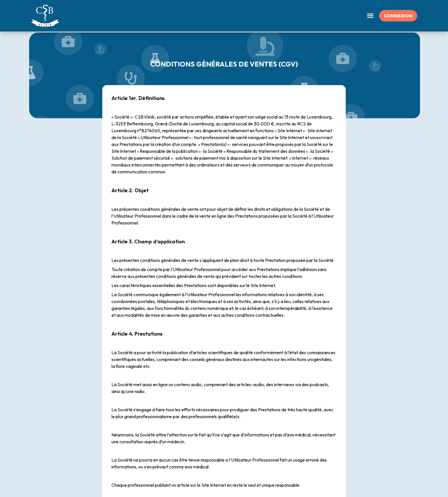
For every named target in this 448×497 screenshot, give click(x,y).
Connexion (398, 16)
